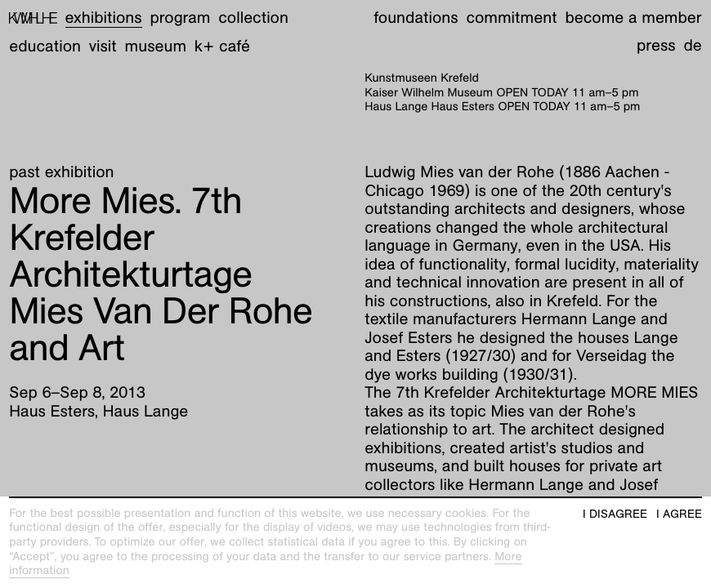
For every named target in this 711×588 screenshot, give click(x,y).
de (692, 46)
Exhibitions (104, 18)
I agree (679, 514)
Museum (156, 47)
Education (45, 47)
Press (656, 46)
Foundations (416, 18)
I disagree (615, 514)
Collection (253, 18)
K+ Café (222, 47)
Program (180, 18)
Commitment (511, 18)
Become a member (633, 18)
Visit (103, 47)
